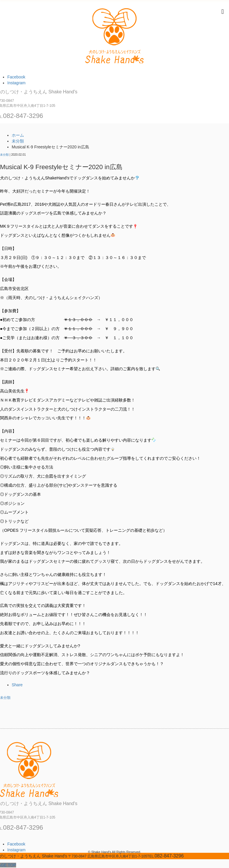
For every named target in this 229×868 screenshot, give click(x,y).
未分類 (4, 155)
